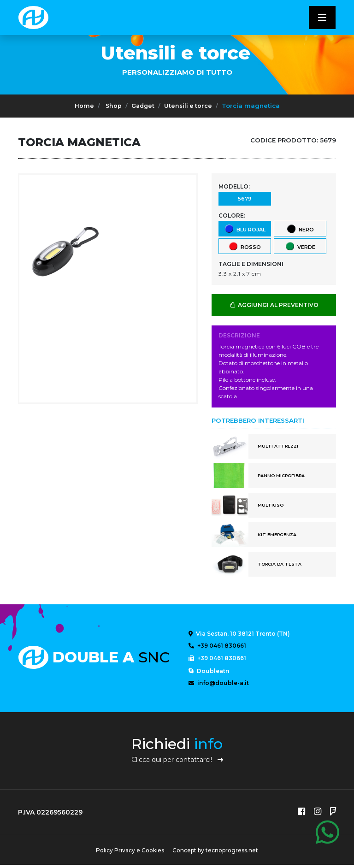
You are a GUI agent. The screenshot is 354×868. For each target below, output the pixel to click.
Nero (300, 228)
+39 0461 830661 (217, 647)
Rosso (245, 246)
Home (83, 106)
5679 (245, 198)
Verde (300, 246)
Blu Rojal (245, 228)
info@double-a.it (219, 685)
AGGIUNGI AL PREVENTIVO (274, 305)
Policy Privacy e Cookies (129, 853)
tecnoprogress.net (233, 853)
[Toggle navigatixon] (322, 18)
